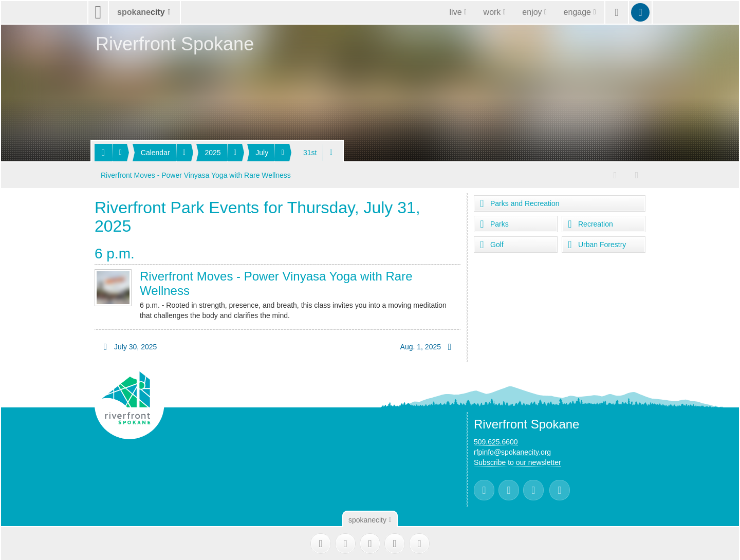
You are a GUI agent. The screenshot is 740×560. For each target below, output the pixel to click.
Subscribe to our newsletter (517, 461)
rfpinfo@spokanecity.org (512, 451)
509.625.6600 (496, 441)
